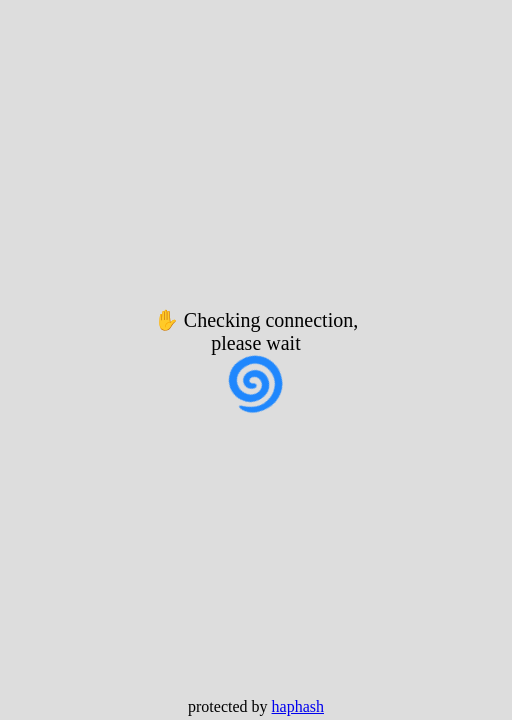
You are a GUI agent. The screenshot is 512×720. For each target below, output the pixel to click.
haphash (298, 706)
